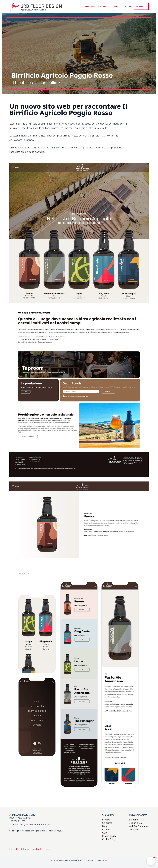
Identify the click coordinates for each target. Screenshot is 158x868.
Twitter (47, 849)
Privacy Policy (109, 836)
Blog (128, 6)
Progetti (90, 6)
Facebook (36, 849)
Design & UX (135, 823)
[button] (151, 861)
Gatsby (104, 860)
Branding (134, 820)
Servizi (117, 6)
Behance (25, 849)
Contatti (141, 6)
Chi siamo (104, 6)
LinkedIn (14, 849)
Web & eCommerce (139, 826)
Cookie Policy (109, 839)
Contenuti (134, 829)
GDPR (105, 833)
